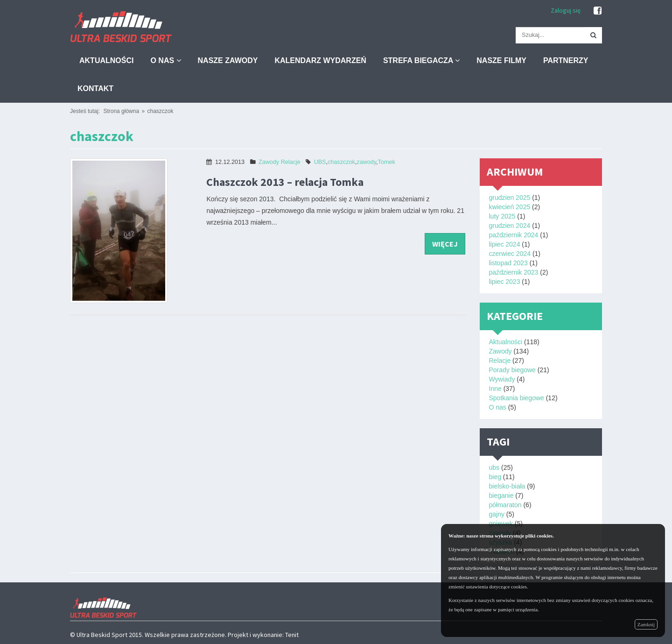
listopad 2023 (508, 263)
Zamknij (646, 624)
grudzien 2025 (510, 198)
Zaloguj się (566, 10)
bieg (495, 477)
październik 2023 (514, 272)
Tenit (292, 635)
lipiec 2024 (505, 244)
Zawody (269, 162)
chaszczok (160, 111)
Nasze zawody (228, 60)
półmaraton (505, 505)
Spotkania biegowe (517, 398)
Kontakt (95, 88)
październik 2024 (514, 235)
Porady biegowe (512, 370)
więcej (445, 244)
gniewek (501, 524)
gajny (497, 514)
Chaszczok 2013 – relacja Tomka (285, 182)
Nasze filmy (501, 60)
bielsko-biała (507, 486)
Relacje (291, 162)
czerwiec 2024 (510, 254)
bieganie (501, 495)
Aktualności (106, 60)
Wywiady (502, 379)
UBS (320, 162)
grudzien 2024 (510, 226)
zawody (366, 162)
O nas (165, 60)
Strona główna (121, 111)
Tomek (387, 162)
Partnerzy (566, 60)
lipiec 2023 (505, 282)
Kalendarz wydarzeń (320, 60)
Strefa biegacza (421, 60)
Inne (495, 389)
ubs (494, 467)
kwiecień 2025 (510, 207)
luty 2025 (502, 216)
